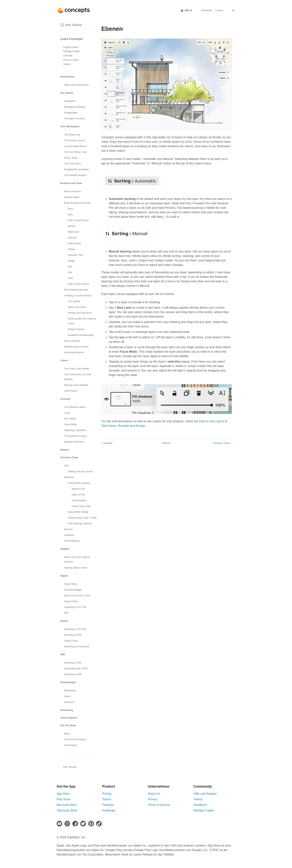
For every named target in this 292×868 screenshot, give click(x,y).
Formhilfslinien (72, 541)
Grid (66, 466)
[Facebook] (76, 824)
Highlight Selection (74, 442)
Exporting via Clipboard (77, 646)
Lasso (67, 413)
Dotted (71, 249)
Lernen (219, 10)
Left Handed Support (75, 175)
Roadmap (109, 810)
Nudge (71, 261)
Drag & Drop (71, 601)
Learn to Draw (71, 60)
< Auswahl (107, 443)
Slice (70, 278)
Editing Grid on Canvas (80, 471)
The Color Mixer (73, 164)
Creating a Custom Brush (78, 295)
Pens (71, 209)
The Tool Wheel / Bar (75, 152)
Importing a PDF (73, 663)
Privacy (153, 799)
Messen (68, 529)
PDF (66, 613)
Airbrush (72, 238)
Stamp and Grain (77, 307)
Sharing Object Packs (76, 568)
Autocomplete (79, 500)
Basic (67, 734)
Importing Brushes (74, 352)
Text (70, 272)
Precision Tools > (223, 443)
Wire (70, 214)
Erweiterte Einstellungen (81, 335)
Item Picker (70, 419)
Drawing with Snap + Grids (82, 518)
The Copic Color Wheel (77, 369)
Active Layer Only (81, 506)
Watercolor (74, 232)
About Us (154, 794)
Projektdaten (71, 113)
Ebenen (167, 443)
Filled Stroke (74, 243)
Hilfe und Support (205, 794)
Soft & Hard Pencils (78, 220)
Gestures (69, 702)
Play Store (64, 799)
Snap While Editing (78, 512)
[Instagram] (68, 824)
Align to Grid (78, 495)
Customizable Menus (75, 146)
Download (206, 10)
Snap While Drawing (79, 483)
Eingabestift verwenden (77, 169)
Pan (70, 267)
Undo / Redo (71, 158)
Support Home (71, 47)
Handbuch (200, 805)
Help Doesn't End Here (76, 85)
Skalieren (69, 535)
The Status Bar (72, 135)
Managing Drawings (75, 107)
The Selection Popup (75, 436)
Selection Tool (75, 255)
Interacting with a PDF (76, 668)
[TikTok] (100, 824)
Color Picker (71, 391)
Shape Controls (76, 329)
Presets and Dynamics (80, 313)
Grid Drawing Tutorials (80, 523)
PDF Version (70, 767)
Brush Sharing (72, 341)
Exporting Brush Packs (76, 347)
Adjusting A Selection (75, 430)
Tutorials (68, 56)
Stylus (67, 696)
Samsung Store (67, 810)
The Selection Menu (75, 407)
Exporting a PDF (73, 635)
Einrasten (69, 477)
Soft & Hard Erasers (79, 284)
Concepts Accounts (74, 118)
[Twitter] (84, 824)
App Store (63, 794)
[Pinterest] (92, 824)
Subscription (71, 745)
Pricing (107, 794)
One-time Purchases (75, 739)
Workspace (70, 690)
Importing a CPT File (75, 607)
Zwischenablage (73, 590)
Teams (107, 799)
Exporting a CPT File (75, 629)
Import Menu (71, 584)
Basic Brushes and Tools (77, 203)
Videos (67, 64)
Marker (72, 226)
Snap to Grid (78, 489)
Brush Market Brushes (76, 290)
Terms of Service (159, 805)
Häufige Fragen (72, 51)
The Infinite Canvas (74, 140)
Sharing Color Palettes (76, 385)
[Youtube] (60, 824)
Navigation (70, 101)
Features (108, 805)
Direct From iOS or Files (77, 595)
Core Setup (74, 301)
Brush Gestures (72, 191)
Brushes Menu (72, 197)
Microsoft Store (67, 805)
